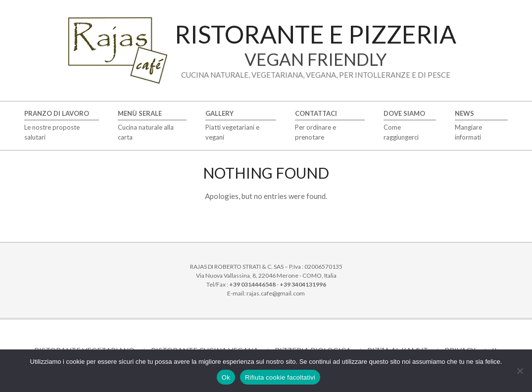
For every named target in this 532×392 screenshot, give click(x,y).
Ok (226, 377)
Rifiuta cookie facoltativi (280, 377)
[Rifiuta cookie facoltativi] (520, 371)
